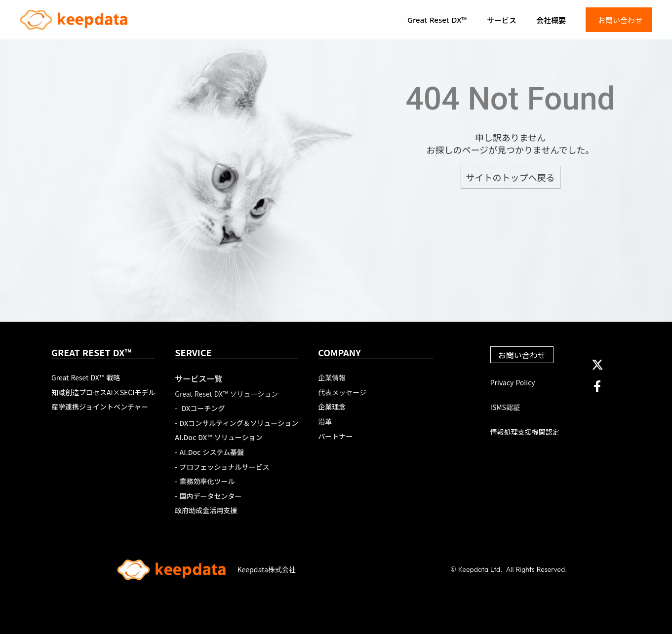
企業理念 (332, 407)
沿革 (325, 422)
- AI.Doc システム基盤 (209, 452)
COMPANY (339, 353)
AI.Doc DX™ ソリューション (218, 437)
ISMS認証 (505, 407)
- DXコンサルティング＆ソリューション (237, 423)
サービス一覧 (198, 378)
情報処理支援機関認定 (525, 432)
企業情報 (332, 378)
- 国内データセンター (208, 496)
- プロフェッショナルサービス (222, 467)
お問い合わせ (522, 355)
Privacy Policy (513, 383)
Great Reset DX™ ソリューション (226, 394)
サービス (502, 20)
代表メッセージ (342, 392)
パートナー (335, 436)
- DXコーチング (200, 408)
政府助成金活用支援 (206, 510)
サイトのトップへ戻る (511, 177)
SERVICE (193, 353)
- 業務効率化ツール (205, 481)
